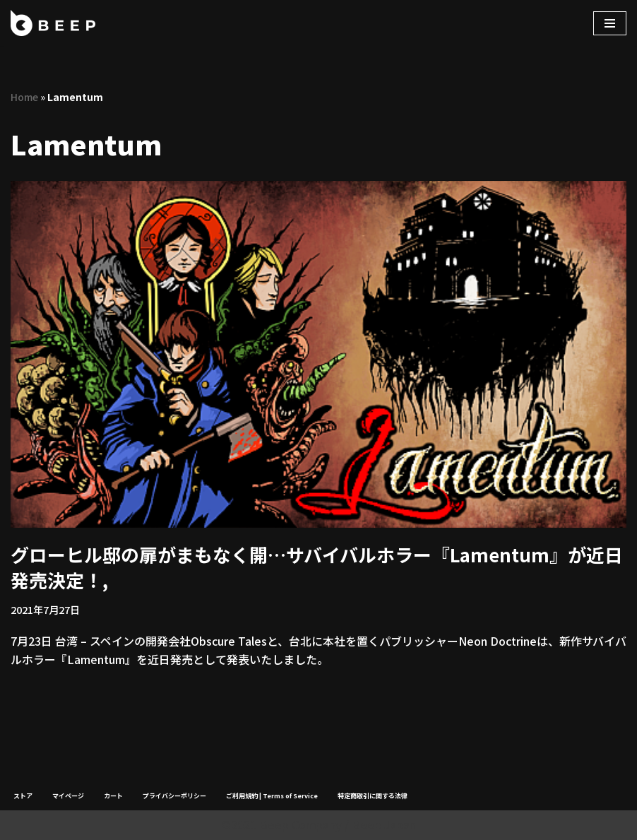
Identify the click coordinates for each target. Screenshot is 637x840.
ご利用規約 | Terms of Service (272, 796)
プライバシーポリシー (174, 796)
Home (24, 97)
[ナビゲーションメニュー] (610, 23)
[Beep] (53, 23)
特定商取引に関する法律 (373, 796)
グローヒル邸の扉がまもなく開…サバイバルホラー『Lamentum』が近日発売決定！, (317, 567)
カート (113, 796)
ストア (23, 796)
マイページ (68, 796)
